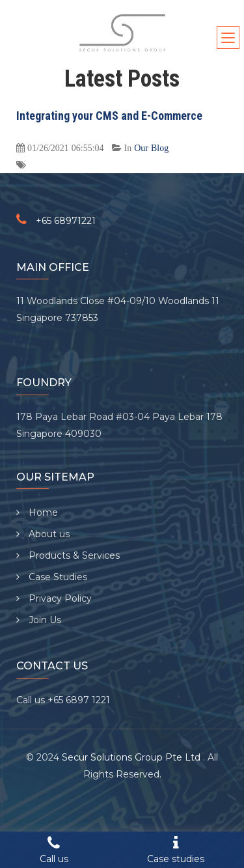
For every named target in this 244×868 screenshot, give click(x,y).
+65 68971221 (66, 221)
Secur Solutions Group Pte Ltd (132, 757)
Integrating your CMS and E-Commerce (109, 116)
